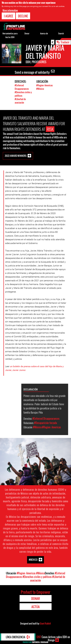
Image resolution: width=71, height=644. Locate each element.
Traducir (65, 42)
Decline (23, 16)
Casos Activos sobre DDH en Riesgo (53, 639)
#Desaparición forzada (46, 423)
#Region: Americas (45, 85)
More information (10, 10)
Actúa (35, 607)
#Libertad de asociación (20, 101)
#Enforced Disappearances (22, 87)
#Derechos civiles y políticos (37, 577)
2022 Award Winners (16, 156)
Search (61, 33)
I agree (8, 16)
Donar (27, 33)
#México (40, 89)
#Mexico (33, 560)
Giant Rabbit (45, 623)
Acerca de (44, 33)
